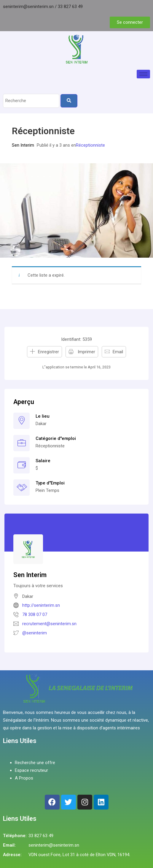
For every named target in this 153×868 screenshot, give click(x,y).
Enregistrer (48, 352)
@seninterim (35, 633)
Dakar (41, 424)
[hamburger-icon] (143, 74)
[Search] (69, 101)
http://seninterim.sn (41, 605)
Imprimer (86, 352)
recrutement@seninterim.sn (49, 624)
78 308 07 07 (35, 614)
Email (118, 352)
